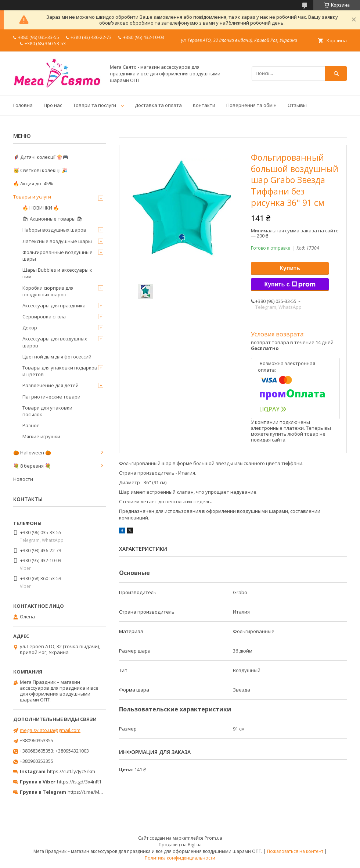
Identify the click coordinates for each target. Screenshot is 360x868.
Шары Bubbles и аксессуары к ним (57, 273)
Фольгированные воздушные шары (57, 256)
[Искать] (336, 73)
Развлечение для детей (51, 385)
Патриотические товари (51, 397)
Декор (30, 328)
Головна (23, 105)
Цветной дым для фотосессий (57, 357)
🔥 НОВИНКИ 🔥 (41, 208)
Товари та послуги (95, 105)
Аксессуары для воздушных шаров (55, 342)
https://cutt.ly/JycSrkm (71, 771)
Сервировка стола (44, 317)
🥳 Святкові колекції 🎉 (40, 170)
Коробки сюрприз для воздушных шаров (48, 291)
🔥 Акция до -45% (33, 183)
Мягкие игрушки (41, 436)
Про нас (53, 105)
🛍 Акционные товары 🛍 (53, 219)
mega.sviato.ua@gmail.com (50, 730)
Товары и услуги (32, 197)
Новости (23, 479)
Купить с (290, 285)
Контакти (204, 105)
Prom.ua (213, 838)
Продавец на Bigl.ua (180, 845)
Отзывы (297, 105)
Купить (290, 268)
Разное (31, 425)
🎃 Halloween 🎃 (32, 453)
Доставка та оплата (158, 105)
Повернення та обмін (251, 105)
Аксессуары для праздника (54, 306)
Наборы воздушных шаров (54, 230)
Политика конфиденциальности (180, 858)
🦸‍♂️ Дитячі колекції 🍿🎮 (41, 157)
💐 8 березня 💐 (32, 466)
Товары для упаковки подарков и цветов (60, 371)
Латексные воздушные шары (57, 241)
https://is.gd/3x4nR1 (79, 782)
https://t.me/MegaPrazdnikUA (101, 792)
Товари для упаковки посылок (47, 411)
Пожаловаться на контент (295, 851)
